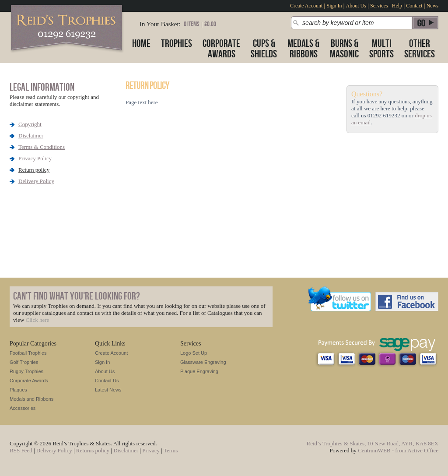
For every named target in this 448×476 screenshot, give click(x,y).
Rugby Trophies (26, 371)
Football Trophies (28, 353)
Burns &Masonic (344, 49)
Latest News (108, 390)
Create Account (306, 6)
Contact (414, 6)
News (432, 6)
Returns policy (93, 450)
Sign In (334, 6)
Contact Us (107, 381)
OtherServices (420, 49)
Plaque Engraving (199, 371)
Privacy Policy (35, 158)
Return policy (34, 170)
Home (141, 44)
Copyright (30, 124)
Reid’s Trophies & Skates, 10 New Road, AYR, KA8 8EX (373, 443)
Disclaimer (31, 136)
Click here (38, 320)
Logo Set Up (194, 353)
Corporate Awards (29, 381)
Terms (171, 450)
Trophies (177, 44)
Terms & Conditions (42, 147)
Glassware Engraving (203, 362)
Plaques (18, 390)
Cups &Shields (264, 49)
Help (397, 6)
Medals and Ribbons (31, 399)
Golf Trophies (24, 362)
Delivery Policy (36, 181)
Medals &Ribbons (303, 49)
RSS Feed (21, 450)
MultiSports (381, 49)
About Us (356, 6)
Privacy (151, 450)
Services (379, 6)
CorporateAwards (221, 49)
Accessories (23, 408)
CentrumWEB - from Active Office (398, 450)
